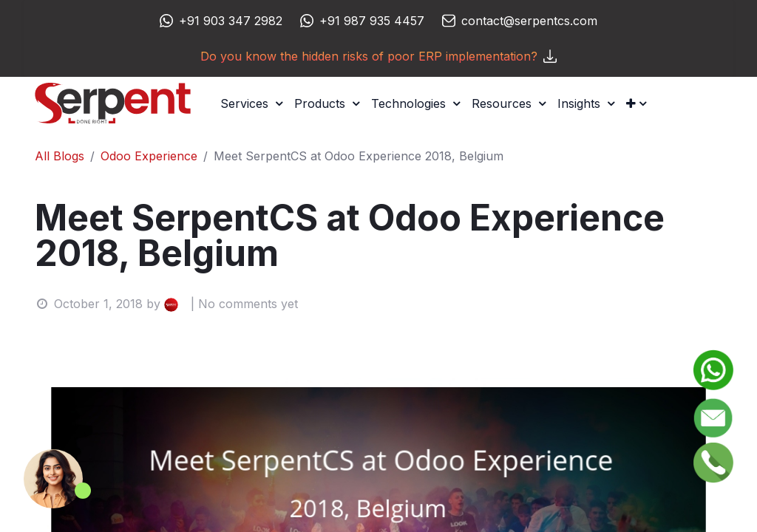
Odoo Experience (149, 156)
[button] (636, 103)
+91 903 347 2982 (231, 21)
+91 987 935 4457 (372, 21)
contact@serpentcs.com (529, 21)
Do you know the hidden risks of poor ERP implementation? (378, 56)
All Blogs (60, 156)
